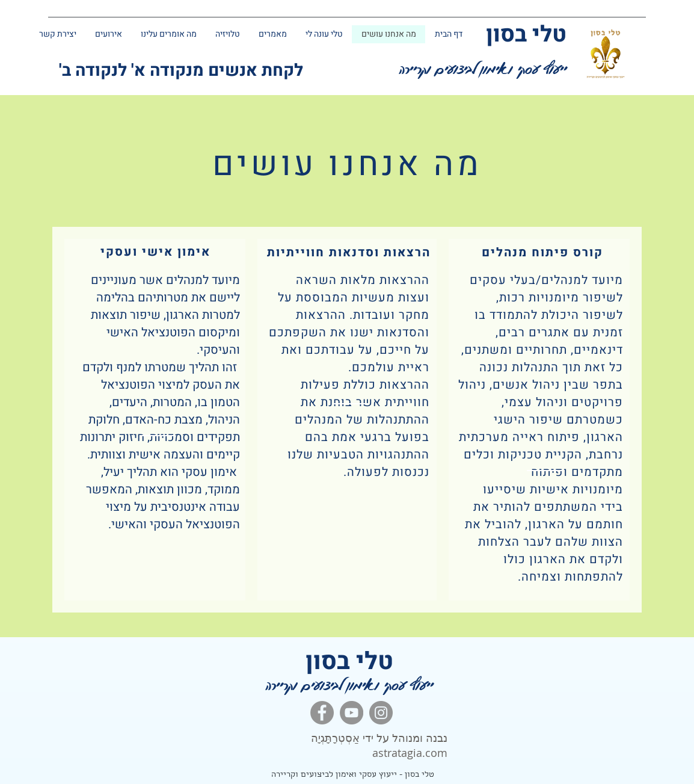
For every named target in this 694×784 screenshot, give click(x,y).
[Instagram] (381, 713)
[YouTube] (352, 713)
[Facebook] (322, 713)
